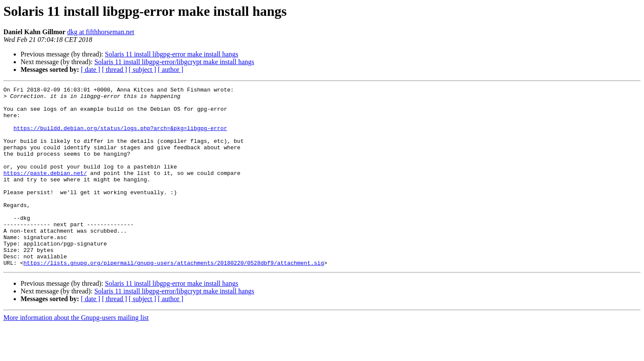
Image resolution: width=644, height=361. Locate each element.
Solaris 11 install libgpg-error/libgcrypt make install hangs (174, 62)
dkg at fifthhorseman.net (101, 32)
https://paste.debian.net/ (45, 191)
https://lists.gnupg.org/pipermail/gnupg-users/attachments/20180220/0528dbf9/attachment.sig (174, 299)
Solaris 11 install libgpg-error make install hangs (171, 54)
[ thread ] (114, 70)
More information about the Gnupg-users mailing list (76, 354)
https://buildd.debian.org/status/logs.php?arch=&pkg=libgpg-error (120, 137)
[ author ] (171, 70)
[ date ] (91, 70)
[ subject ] (142, 70)
